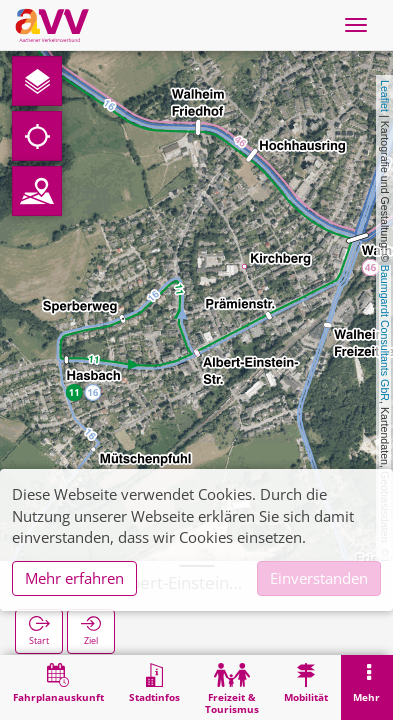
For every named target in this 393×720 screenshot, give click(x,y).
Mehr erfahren (74, 578)
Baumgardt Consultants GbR (385, 333)
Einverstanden (319, 578)
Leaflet (385, 96)
